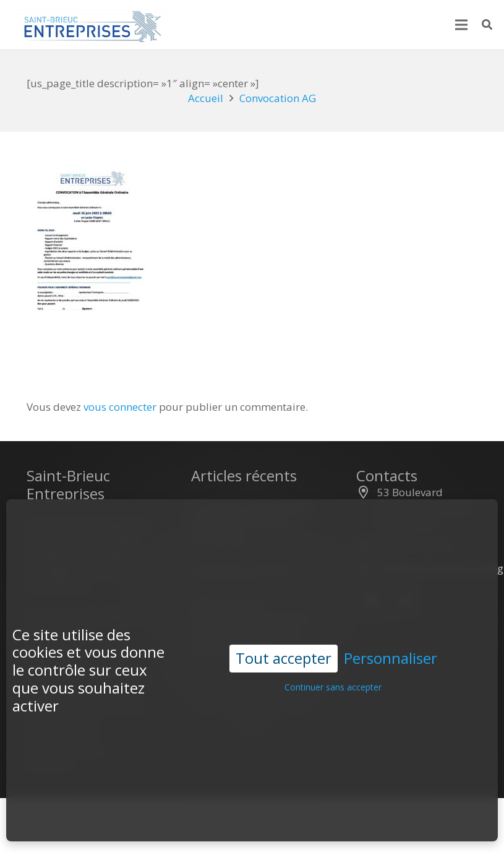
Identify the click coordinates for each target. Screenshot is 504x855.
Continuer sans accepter (333, 668)
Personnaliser (391, 639)
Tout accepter (284, 639)
